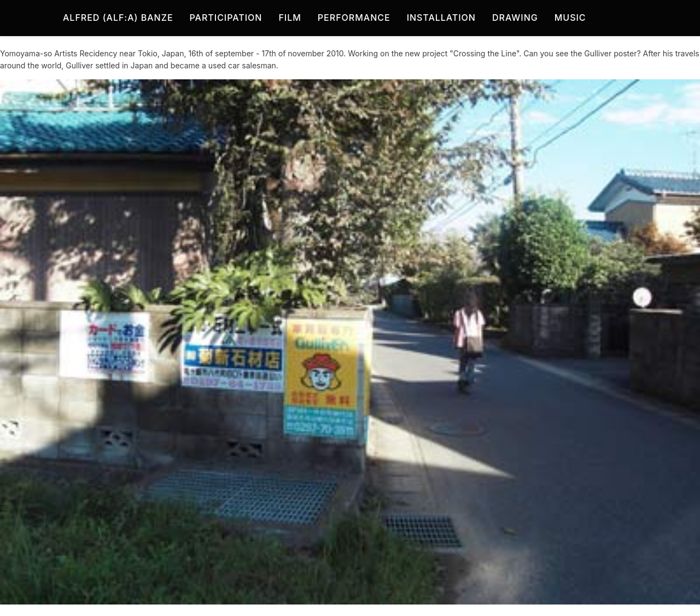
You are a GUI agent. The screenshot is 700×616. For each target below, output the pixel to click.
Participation (226, 18)
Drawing (515, 18)
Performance (354, 18)
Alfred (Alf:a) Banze (118, 18)
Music (570, 18)
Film (290, 18)
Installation (441, 18)
